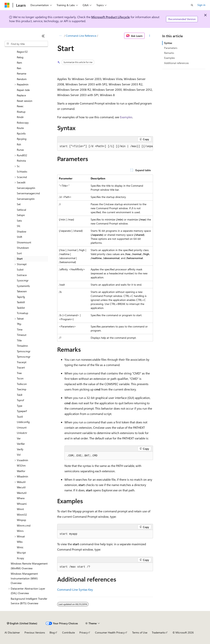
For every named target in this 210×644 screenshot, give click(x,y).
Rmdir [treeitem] (20, 117)
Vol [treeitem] (19, 455)
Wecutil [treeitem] (21, 487)
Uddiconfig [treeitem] (23, 422)
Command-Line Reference (81, 36)
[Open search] (192, 5)
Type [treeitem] (20, 406)
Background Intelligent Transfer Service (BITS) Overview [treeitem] (29, 601)
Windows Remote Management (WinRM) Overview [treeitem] (29, 566)
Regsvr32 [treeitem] (22, 52)
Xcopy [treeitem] (20, 558)
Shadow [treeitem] (22, 231)
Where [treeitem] (21, 498)
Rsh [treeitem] (19, 144)
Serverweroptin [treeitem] (26, 199)
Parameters (171, 48)
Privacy (84, 632)
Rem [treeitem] (19, 63)
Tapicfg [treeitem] (21, 297)
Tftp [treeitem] (19, 324)
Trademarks (159, 632)
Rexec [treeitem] (20, 106)
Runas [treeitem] (20, 150)
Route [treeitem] (20, 128)
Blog (52, 632)
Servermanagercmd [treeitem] (28, 193)
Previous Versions (35, 632)
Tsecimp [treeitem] (22, 389)
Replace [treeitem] (21, 95)
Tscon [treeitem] (20, 378)
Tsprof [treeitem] (20, 400)
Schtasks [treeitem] (22, 171)
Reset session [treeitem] (25, 101)
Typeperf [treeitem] (22, 411)
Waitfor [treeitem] (21, 471)
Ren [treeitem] (19, 68)
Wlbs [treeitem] (20, 542)
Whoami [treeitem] (22, 504)
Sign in (201, 5)
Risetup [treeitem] (21, 112)
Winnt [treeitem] (20, 509)
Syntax (168, 43)
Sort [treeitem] (19, 253)
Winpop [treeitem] (21, 520)
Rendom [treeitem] (22, 79)
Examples (126, 117)
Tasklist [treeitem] (21, 308)
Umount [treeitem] (22, 427)
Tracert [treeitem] (21, 367)
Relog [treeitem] (20, 57)
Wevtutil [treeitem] (22, 493)
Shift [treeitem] (20, 237)
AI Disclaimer (12, 632)
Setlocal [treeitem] (21, 210)
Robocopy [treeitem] (23, 123)
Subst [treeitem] (20, 269)
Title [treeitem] (19, 340)
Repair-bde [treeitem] (23, 90)
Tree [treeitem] (19, 373)
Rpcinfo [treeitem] (21, 133)
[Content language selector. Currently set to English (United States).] (22, 623)
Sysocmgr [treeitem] (23, 280)
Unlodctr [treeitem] (22, 433)
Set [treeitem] (19, 204)
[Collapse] (43, 36)
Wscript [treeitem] (21, 553)
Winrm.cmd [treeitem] (24, 525)
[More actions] (149, 36)
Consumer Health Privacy (110, 632)
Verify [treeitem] (20, 449)
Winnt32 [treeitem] (22, 515)
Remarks (169, 53)
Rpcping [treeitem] (22, 139)
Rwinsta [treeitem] (21, 161)
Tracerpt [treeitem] (22, 362)
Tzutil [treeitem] (20, 417)
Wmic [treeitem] (20, 547)
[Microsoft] (7, 5)
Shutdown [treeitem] (23, 248)
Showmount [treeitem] (24, 242)
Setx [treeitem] (19, 221)
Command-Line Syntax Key (75, 589)
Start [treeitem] (20, 259)
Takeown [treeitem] (22, 291)
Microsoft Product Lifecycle (111, 17)
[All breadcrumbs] (61, 36)
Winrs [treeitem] (20, 531)
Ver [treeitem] (19, 438)
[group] (105, 147)
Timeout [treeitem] (22, 335)
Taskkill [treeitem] (21, 302)
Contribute (68, 632)
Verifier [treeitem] (21, 444)
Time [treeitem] (20, 329)
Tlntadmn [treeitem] (22, 346)
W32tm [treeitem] (21, 465)
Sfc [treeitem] (19, 226)
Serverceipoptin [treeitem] (26, 188)
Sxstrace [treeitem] (22, 275)
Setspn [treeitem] (21, 215)
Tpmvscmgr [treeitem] (24, 351)
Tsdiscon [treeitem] (22, 384)
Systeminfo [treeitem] (23, 286)
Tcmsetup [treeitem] (22, 313)
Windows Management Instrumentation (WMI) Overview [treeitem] (24, 578)
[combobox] (26, 44)
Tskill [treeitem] (20, 395)
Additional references (176, 63)
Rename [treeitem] (22, 73)
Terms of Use (140, 632)
